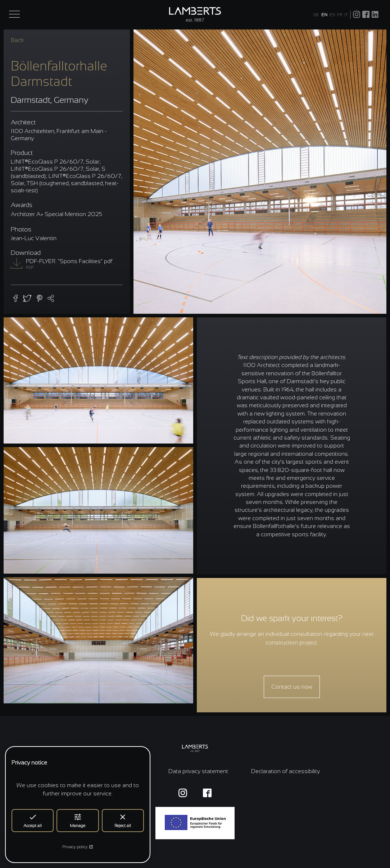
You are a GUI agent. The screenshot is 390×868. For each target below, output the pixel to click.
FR (340, 15)
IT (346, 15)
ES (332, 15)
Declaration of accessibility (285, 771)
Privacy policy (78, 847)
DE (316, 15)
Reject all (123, 820)
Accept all (33, 820)
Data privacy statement (198, 771)
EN (324, 15)
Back (17, 40)
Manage (78, 820)
